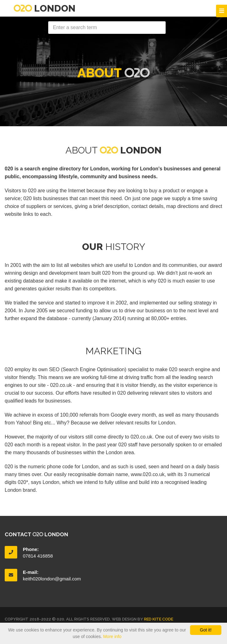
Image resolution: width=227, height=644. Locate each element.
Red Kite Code (159, 619)
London (45, 8)
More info (112, 636)
